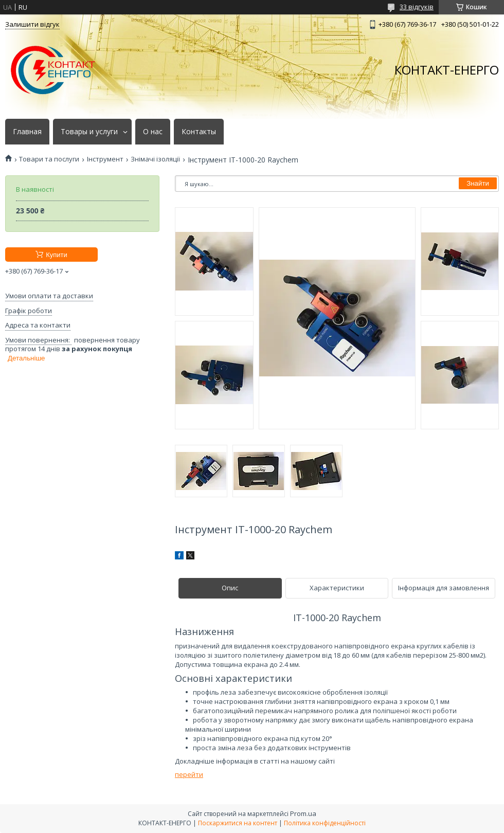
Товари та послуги (49, 159)
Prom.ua (303, 813)
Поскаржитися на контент (238, 823)
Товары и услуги (89, 132)
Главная (27, 132)
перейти (189, 774)
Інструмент (105, 159)
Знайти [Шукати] (478, 183)
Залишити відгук (32, 24)
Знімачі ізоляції (155, 159)
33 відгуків (417, 7)
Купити (57, 255)
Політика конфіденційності (325, 823)
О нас (153, 132)
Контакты (199, 132)
